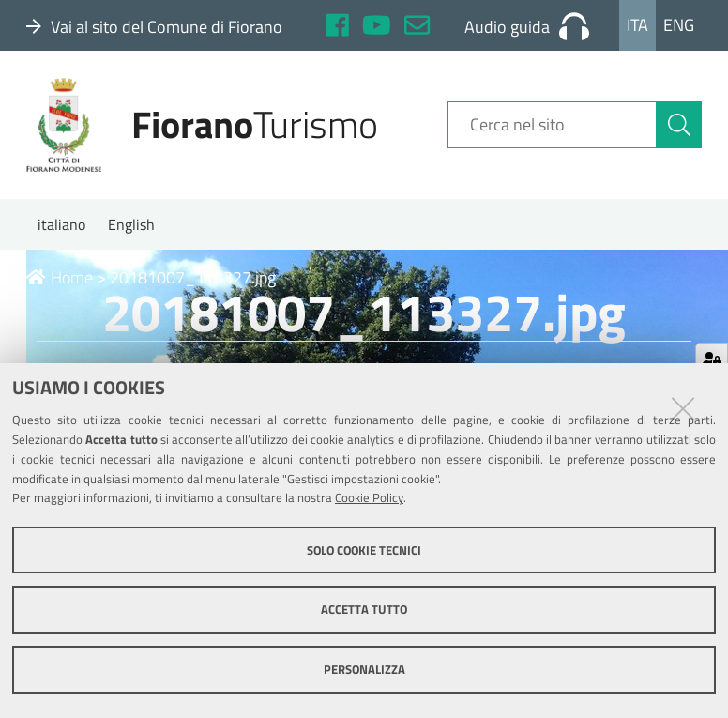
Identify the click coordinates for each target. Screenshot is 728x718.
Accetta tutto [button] (364, 609)
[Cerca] (679, 125)
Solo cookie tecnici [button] (364, 550)
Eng (679, 25)
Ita (637, 25)
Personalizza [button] (364, 669)
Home (60, 277)
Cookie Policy (369, 497)
